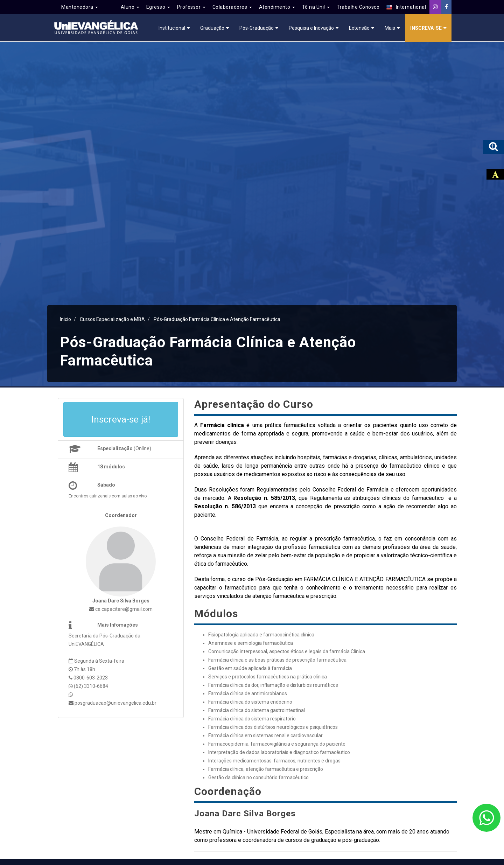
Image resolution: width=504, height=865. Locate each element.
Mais (390, 28)
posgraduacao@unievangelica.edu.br (115, 703)
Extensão (359, 28)
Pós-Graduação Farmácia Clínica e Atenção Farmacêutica (217, 319)
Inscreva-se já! (121, 419)
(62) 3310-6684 (91, 686)
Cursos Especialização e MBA (112, 319)
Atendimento (277, 7)
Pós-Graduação (257, 28)
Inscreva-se (426, 28)
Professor (191, 7)
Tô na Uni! (316, 7)
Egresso (158, 7)
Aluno (130, 7)
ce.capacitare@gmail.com (121, 609)
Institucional (172, 28)
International (406, 7)
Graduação (212, 28)
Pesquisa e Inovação (311, 28)
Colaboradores (232, 7)
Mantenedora (80, 7)
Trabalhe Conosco (358, 7)
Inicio (65, 319)
